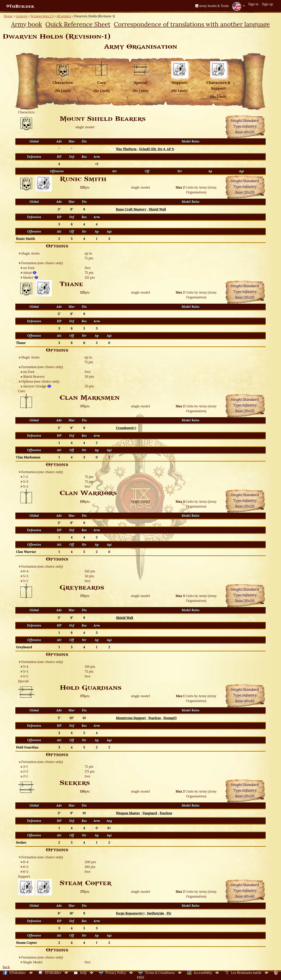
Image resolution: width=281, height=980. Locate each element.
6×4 (26, 571)
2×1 (25, 776)
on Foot (29, 268)
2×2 (26, 771)
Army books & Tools (212, 6)
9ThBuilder (20, 6)
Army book (27, 24)
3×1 (25, 767)
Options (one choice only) (40, 381)
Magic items (30, 253)
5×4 (26, 667)
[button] (238, 6)
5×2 (26, 486)
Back (6, 967)
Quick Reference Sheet (78, 24)
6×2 (26, 872)
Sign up (267, 4)
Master (31, 277)
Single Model (33, 962)
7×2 (25, 477)
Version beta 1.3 (42, 16)
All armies (64, 16)
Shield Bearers (34, 377)
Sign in (253, 4)
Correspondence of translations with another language (192, 24)
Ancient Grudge (37, 386)
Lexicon (21, 16)
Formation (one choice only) (42, 263)
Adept (30, 273)
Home (8, 16)
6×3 (26, 867)
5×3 (26, 482)
